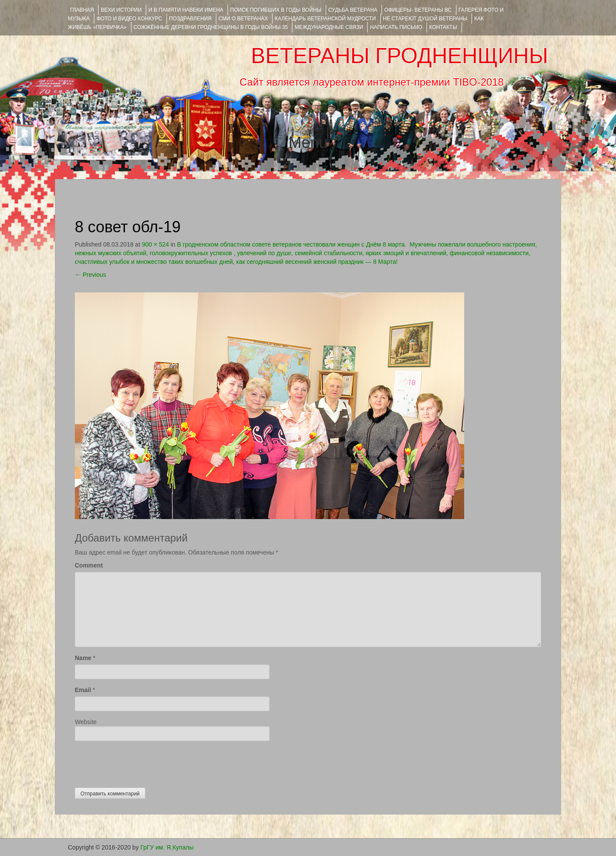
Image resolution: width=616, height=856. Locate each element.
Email (83, 690)
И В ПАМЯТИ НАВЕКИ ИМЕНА (186, 10)
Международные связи (329, 27)
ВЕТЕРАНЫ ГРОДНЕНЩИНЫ (399, 56)
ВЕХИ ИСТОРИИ (121, 10)
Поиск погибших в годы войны (276, 10)
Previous (90, 275)
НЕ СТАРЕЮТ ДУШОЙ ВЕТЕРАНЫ (425, 19)
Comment (89, 565)
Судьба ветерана (353, 10)
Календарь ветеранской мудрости (325, 19)
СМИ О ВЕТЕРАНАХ (243, 19)
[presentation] (141, 762)
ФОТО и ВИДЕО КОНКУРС (129, 19)
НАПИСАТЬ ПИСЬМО (396, 27)
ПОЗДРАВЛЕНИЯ (190, 19)
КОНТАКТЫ (443, 27)
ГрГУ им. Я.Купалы (167, 847)
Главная (82, 10)
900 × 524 (156, 244)
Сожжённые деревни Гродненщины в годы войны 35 (211, 27)
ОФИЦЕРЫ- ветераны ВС (418, 10)
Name (83, 658)
